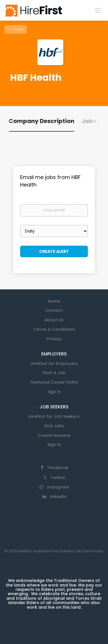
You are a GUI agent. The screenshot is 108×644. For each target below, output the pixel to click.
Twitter (58, 478)
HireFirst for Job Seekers (54, 416)
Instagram (58, 487)
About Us (54, 320)
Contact (54, 310)
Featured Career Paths (54, 382)
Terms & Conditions (54, 329)
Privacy (54, 339)
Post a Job (54, 373)
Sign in (54, 392)
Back (18, 29)
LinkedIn (58, 497)
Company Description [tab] (41, 121)
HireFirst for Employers (54, 364)
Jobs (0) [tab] (94, 121)
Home (54, 301)
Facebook (58, 468)
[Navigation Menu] (98, 10)
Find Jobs (54, 426)
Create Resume (54, 435)
